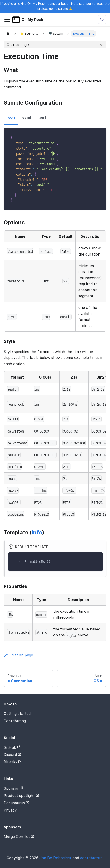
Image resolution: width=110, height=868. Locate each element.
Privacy (10, 810)
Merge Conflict (19, 837)
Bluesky (13, 762)
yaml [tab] (26, 117)
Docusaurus (16, 803)
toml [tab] (42, 117)
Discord (12, 755)
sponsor (85, 4)
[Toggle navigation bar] (7, 20)
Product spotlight (21, 796)
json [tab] (11, 117)
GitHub (12, 747)
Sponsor (13, 788)
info (37, 532)
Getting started (17, 714)
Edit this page (18, 655)
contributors (91, 858)
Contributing (15, 721)
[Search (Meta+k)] (102, 20)
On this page (18, 45)
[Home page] (8, 34)
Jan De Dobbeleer (55, 858)
